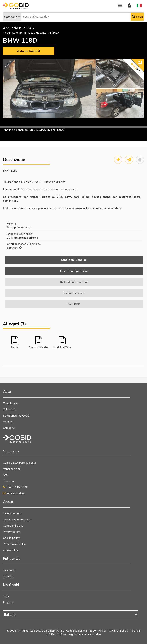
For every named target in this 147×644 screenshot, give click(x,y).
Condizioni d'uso (13, 526)
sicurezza (9, 481)
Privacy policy (11, 532)
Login (6, 596)
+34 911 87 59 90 (16, 487)
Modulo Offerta (62, 347)
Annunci (8, 422)
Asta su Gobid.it (29, 51)
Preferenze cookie (14, 544)
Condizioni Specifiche (74, 271)
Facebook (9, 570)
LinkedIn (8, 576)
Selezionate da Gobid (16, 416)
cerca (137, 17)
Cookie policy (11, 538)
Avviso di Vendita (39, 347)
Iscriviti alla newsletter (17, 520)
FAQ (6, 475)
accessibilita (10, 550)
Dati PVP (74, 304)
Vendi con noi (11, 469)
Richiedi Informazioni (74, 282)
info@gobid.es (14, 493)
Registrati (9, 602)
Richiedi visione (74, 293)
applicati (14, 248)
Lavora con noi (12, 513)
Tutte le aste (11, 403)
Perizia (15, 347)
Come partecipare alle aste (19, 463)
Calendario (10, 410)
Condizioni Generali (74, 260)
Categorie (11, 17)
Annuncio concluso (15, 130)
